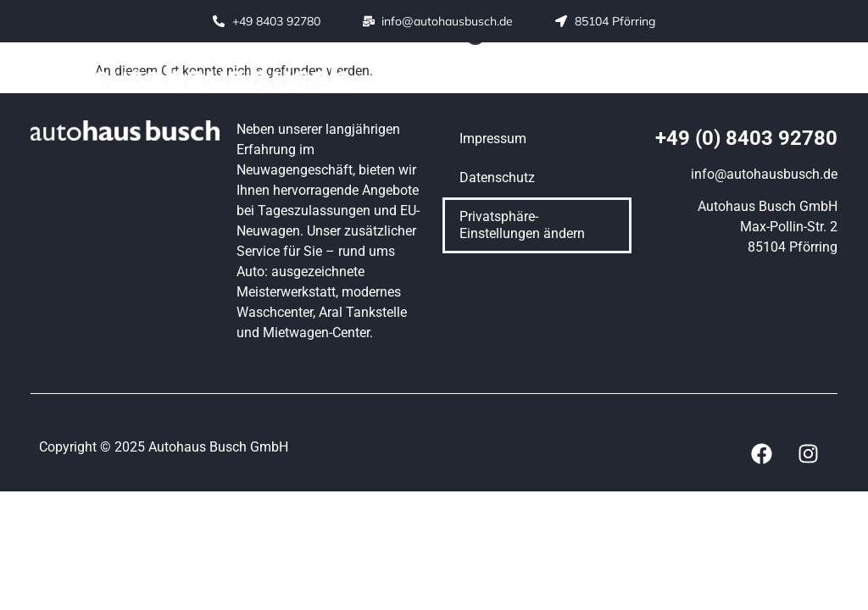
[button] (485, 77)
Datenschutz (497, 177)
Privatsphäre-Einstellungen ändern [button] (522, 225)
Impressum (493, 139)
